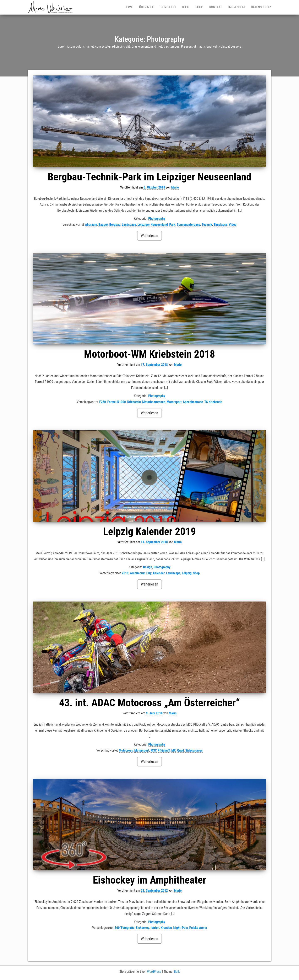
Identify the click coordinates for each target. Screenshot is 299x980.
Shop (199, 7)
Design (148, 567)
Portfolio (168, 7)
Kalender (159, 573)
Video (233, 225)
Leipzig (187, 573)
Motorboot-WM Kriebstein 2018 (150, 354)
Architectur (137, 573)
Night (177, 928)
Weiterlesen (149, 236)
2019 (125, 573)
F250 (103, 402)
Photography (157, 219)
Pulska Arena (198, 928)
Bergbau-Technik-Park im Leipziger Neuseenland (149, 177)
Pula (185, 928)
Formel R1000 (117, 402)
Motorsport (174, 402)
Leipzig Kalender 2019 (150, 531)
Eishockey (143, 928)
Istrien (155, 928)
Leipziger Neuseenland (153, 225)
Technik (207, 225)
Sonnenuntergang (189, 225)
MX (173, 750)
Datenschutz (261, 7)
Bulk (177, 972)
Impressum (237, 7)
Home (129, 7)
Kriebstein (134, 402)
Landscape (129, 225)
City (149, 573)
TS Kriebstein (213, 402)
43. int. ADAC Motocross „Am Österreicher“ (150, 703)
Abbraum (91, 225)
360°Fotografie (125, 928)
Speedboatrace (193, 402)
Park (172, 225)
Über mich (147, 7)
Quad (181, 750)
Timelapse (220, 225)
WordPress (154, 972)
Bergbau (115, 225)
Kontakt (216, 7)
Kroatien (166, 928)
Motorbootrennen (154, 402)
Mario (175, 187)
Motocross (126, 750)
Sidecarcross (194, 750)
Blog (186, 7)
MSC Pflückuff (160, 750)
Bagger (103, 225)
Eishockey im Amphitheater (149, 880)
